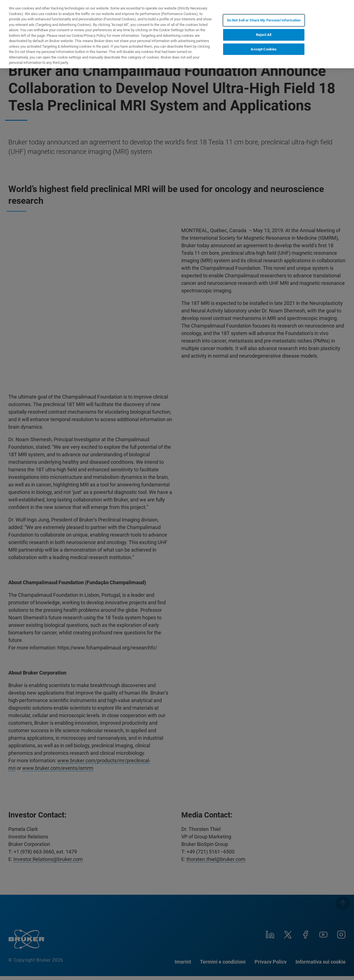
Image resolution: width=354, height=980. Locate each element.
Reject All (264, 35)
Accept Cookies (264, 49)
